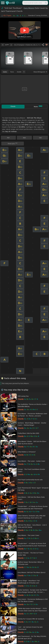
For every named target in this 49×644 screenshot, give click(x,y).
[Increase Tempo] (11, 45)
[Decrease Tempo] (3, 45)
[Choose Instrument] (24, 72)
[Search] (46, 3)
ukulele (19, 72)
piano (12, 72)
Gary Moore (29, 8)
